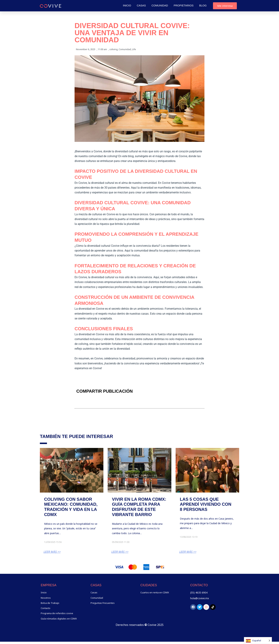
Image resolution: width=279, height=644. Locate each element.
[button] (156, 391)
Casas (141, 5)
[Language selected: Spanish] (258, 641)
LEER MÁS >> (52, 552)
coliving (114, 49)
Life (134, 49)
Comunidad (160, 5)
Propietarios (184, 5)
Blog (203, 5)
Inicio (127, 5)
